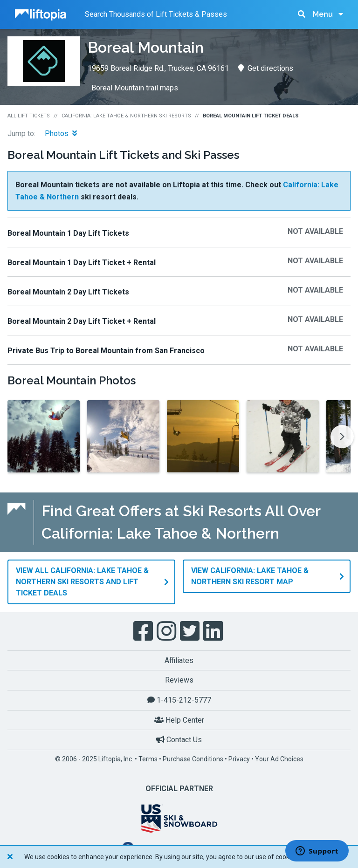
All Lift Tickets (29, 116)
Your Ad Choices (279, 759)
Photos (61, 133)
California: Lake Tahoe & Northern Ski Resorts (126, 116)
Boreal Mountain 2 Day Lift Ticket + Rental (82, 321)
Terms (148, 759)
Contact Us (179, 739)
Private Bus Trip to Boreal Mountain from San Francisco (106, 351)
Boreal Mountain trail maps (135, 88)
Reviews (179, 680)
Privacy (239, 759)
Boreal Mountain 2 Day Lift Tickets (68, 292)
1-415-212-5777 (179, 700)
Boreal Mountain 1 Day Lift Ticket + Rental (82, 263)
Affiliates (179, 660)
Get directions (266, 68)
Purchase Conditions (193, 759)
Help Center (179, 720)
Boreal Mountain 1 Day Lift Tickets (68, 233)
